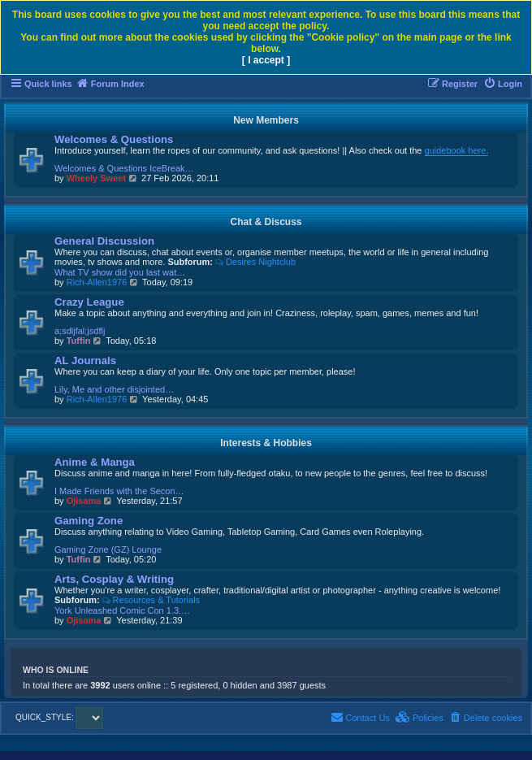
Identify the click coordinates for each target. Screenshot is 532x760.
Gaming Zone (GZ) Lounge (108, 549)
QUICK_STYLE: (59, 717)
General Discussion (104, 241)
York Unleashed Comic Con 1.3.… (122, 610)
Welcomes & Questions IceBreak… (124, 168)
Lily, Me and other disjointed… (114, 389)
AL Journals (85, 360)
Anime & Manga (95, 462)
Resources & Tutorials (151, 600)
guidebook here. (457, 150)
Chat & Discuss (266, 222)
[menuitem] (503, 84)
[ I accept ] (266, 60)
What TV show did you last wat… (120, 272)
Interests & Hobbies (266, 443)
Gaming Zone (89, 521)
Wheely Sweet (96, 178)
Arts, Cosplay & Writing (114, 579)
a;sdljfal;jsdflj (80, 331)
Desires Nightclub (255, 262)
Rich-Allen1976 (97, 282)
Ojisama (84, 501)
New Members (266, 120)
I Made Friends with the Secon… (119, 491)
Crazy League (89, 302)
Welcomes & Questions (114, 139)
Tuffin (79, 341)
